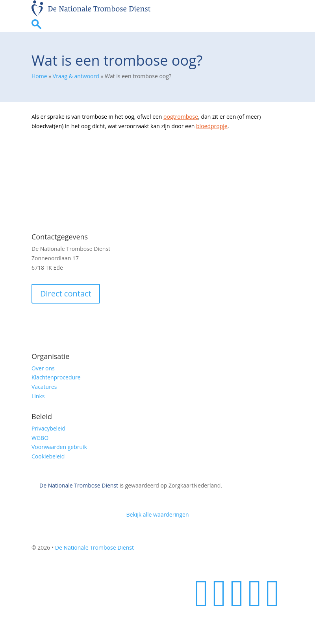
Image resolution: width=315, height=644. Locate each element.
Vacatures (44, 387)
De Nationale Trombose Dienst (79, 485)
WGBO (40, 438)
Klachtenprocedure (56, 377)
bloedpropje (212, 126)
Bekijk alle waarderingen (157, 514)
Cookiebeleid (48, 456)
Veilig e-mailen (56, 322)
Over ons (43, 368)
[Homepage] (91, 14)
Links (38, 396)
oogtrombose (181, 117)
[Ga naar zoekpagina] (36, 27)
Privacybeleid (48, 428)
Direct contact (66, 293)
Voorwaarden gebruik (59, 447)
